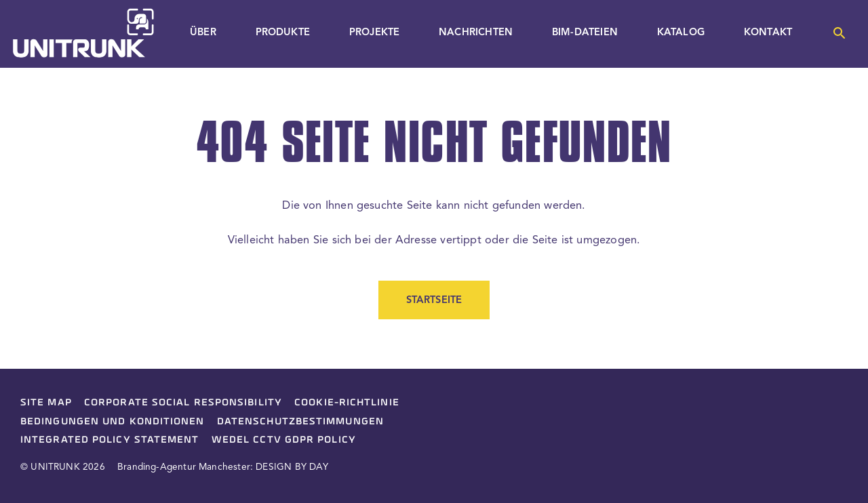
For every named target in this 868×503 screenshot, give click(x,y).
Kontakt (768, 33)
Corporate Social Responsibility (183, 402)
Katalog (681, 33)
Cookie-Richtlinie (347, 402)
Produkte (283, 33)
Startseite (434, 301)
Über (203, 33)
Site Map (46, 402)
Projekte (374, 33)
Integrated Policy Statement (110, 439)
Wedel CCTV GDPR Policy (284, 439)
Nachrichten (476, 33)
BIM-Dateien (585, 33)
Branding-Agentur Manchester (184, 467)
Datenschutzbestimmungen (300, 421)
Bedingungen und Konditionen (113, 421)
